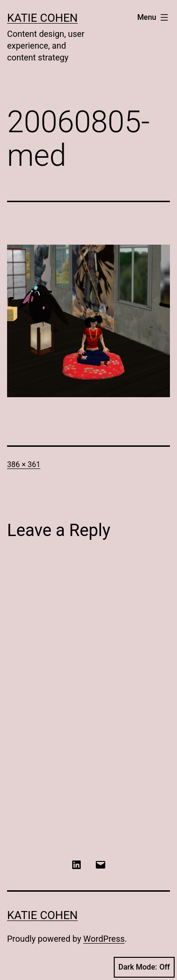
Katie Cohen (42, 18)
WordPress (104, 939)
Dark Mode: (144, 967)
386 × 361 (24, 464)
